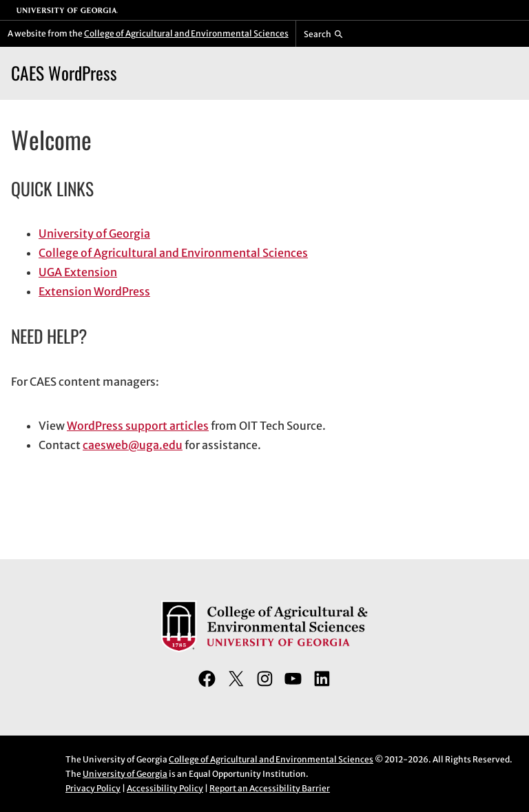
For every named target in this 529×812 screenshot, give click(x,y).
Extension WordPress (94, 291)
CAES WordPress (64, 73)
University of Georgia (94, 233)
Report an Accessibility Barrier (270, 788)
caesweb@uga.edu (133, 445)
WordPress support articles (138, 426)
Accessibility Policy (165, 788)
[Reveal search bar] (323, 34)
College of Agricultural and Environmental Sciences (186, 33)
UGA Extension (78, 272)
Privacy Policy (93, 788)
